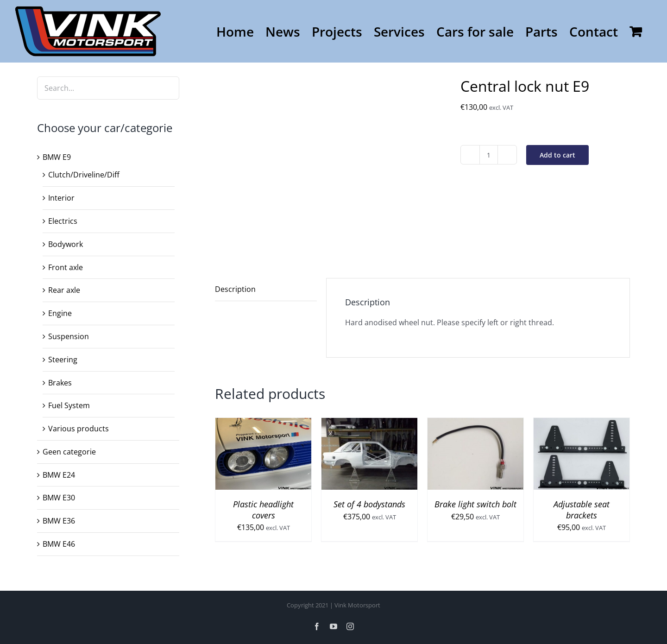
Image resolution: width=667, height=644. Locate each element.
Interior (61, 198)
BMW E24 (59, 475)
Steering (63, 360)
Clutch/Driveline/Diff (84, 175)
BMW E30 (59, 498)
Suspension (69, 336)
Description (235, 289)
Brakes (60, 383)
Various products (79, 429)
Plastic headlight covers (263, 509)
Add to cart (557, 155)
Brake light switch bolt (475, 504)
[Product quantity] (489, 155)
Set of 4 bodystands (369, 504)
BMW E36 (59, 521)
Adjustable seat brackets (582, 509)
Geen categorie (69, 452)
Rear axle (64, 290)
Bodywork (66, 244)
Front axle (66, 267)
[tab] (266, 290)
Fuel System (69, 405)
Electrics (63, 221)
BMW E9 (57, 157)
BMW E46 (59, 544)
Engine (60, 313)
